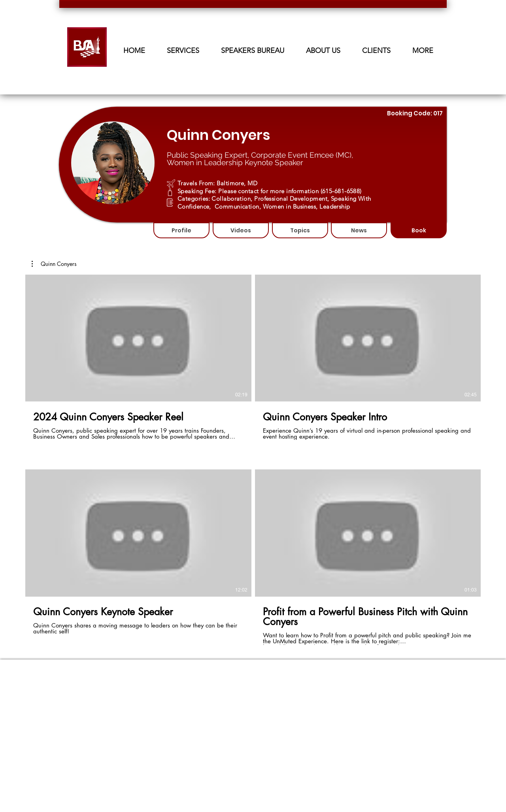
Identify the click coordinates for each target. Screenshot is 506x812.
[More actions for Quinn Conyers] (54, 264)
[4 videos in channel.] (253, 460)
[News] (359, 230)
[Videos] (241, 230)
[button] (252, 47)
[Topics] (300, 230)
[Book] (419, 230)
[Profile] (181, 230)
